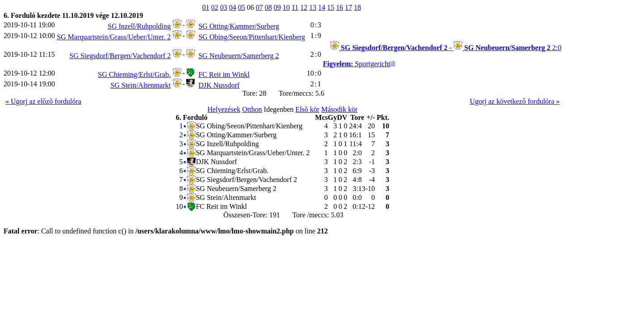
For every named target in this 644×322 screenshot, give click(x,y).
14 (322, 7)
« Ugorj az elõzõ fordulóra (43, 101)
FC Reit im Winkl (224, 74)
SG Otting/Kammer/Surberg (239, 26)
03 (224, 7)
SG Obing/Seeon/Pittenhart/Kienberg (252, 37)
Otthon (252, 109)
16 (339, 7)
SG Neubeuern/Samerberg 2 (239, 56)
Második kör (339, 109)
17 (348, 7)
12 (304, 7)
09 (277, 7)
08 (268, 7)
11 (295, 7)
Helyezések (224, 109)
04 (233, 7)
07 (259, 7)
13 (313, 7)
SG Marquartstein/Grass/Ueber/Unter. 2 (114, 37)
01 (206, 7)
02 (215, 7)
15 (330, 7)
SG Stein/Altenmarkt (141, 85)
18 (357, 7)
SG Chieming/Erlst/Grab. (134, 74)
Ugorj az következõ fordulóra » (515, 101)
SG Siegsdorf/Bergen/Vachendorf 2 (120, 56)
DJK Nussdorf (219, 85)
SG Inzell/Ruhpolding (139, 26)
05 (241, 7)
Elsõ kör (307, 109)
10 (286, 7)
